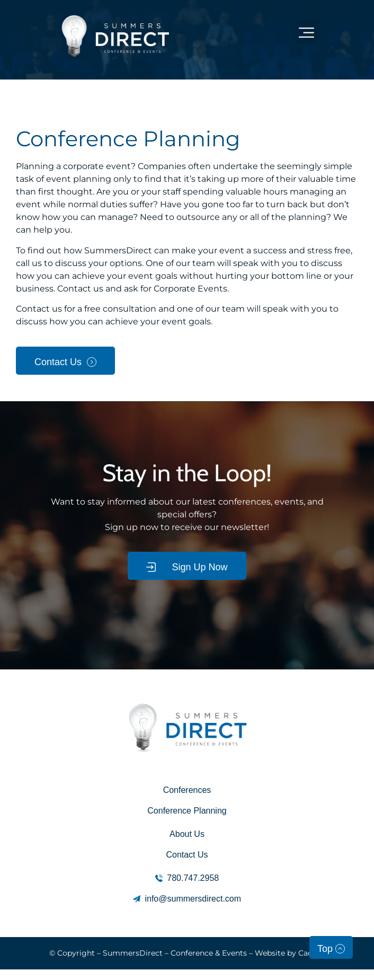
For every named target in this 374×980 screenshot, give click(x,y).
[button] (307, 32)
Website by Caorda (290, 953)
